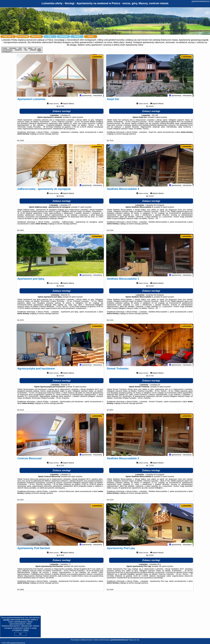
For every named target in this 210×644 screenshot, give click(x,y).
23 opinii (164, 478)
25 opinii (160, 388)
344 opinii (72, 478)
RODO (26, 630)
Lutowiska (97, 57)
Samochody (64, 36)
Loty (50, 36)
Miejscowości (36, 36)
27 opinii (81, 209)
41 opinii (73, 119)
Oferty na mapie (23, 36)
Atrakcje (77, 36)
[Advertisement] (105, 617)
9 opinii (157, 119)
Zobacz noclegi (62, 113)
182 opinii (74, 568)
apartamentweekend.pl (200, 1)
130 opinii (162, 568)
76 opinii (76, 388)
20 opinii (164, 298)
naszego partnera (52, 135)
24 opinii (164, 209)
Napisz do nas (134, 640)
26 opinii (72, 298)
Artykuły (91, 36)
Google (6, 620)
